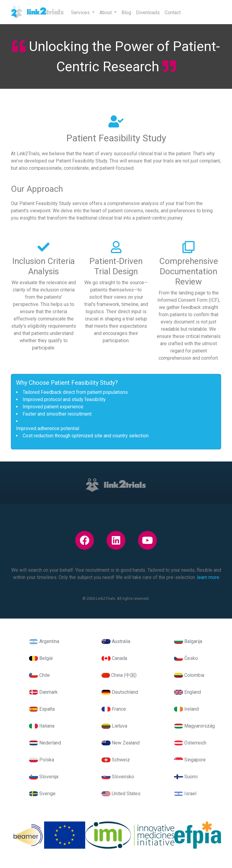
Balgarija (188, 641)
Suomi (186, 777)
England (187, 692)
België (41, 658)
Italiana (42, 726)
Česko (186, 658)
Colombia (189, 675)
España (42, 709)
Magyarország (194, 726)
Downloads (148, 13)
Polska (42, 760)
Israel (185, 794)
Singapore (190, 760)
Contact (173, 13)
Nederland (45, 743)
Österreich (190, 743)
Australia (116, 641)
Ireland (186, 709)
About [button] (106, 13)
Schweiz (116, 760)
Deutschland (120, 692)
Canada (114, 658)
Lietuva (114, 726)
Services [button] (81, 13)
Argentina (44, 641)
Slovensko (118, 777)
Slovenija (44, 777)
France (114, 709)
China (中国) (119, 675)
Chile (39, 675)
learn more (208, 577)
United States (121, 794)
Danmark (43, 692)
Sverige (42, 794)
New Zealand (121, 743)
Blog (126, 13)
